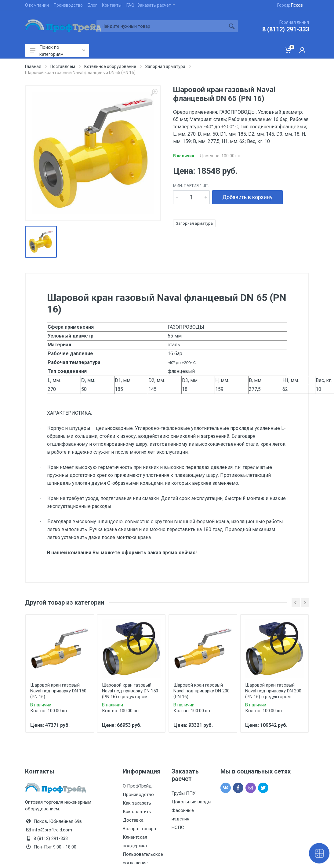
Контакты (112, 5)
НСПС (178, 827)
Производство (68, 5)
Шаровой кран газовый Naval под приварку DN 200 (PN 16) (201, 691)
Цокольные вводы (191, 802)
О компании (37, 5)
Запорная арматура (194, 223)
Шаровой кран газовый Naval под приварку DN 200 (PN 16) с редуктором (273, 691)
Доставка (133, 820)
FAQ (130, 5)
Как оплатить (137, 812)
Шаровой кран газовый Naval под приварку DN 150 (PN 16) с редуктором (130, 691)
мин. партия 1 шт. (191, 186)
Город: (290, 5)
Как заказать (137, 803)
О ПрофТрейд (137, 786)
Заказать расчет (156, 5)
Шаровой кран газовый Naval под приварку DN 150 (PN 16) (58, 691)
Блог (92, 5)
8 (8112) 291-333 (286, 29)
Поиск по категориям (58, 51)
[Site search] (161, 26)
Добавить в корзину (247, 197)
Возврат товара (139, 829)
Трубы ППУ (183, 793)
